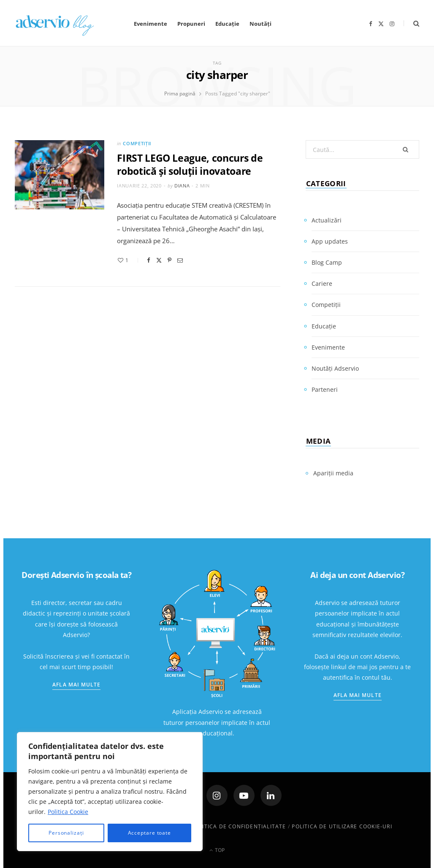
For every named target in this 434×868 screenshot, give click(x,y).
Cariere (322, 283)
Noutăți (260, 24)
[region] (110, 792)
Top (217, 850)
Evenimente (151, 24)
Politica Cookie (68, 812)
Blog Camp (327, 262)
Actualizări (327, 220)
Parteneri (325, 389)
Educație (227, 24)
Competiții (137, 143)
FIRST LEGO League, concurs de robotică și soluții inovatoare (190, 164)
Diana (182, 186)
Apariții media (333, 473)
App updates (330, 241)
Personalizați (66, 833)
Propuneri (191, 24)
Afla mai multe (76, 685)
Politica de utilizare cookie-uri (342, 826)
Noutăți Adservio (335, 368)
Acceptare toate (150, 833)
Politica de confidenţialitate (239, 826)
